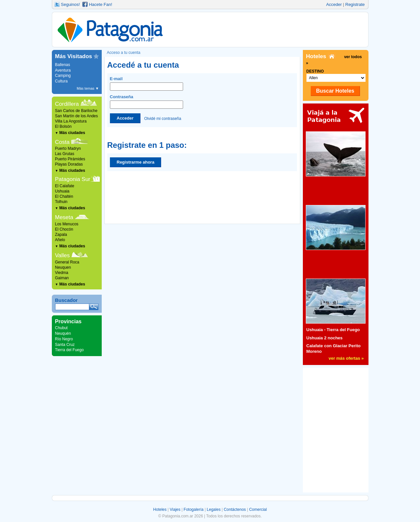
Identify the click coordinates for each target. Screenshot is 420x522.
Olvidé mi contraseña (163, 118)
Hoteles (160, 510)
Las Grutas (65, 154)
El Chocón (64, 229)
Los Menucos (67, 224)
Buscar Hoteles (335, 91)
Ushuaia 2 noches (325, 338)
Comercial (258, 510)
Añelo (60, 240)
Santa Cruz (65, 345)
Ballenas (63, 65)
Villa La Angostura (71, 121)
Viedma (62, 273)
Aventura (63, 70)
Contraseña (147, 102)
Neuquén (63, 333)
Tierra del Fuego (70, 350)
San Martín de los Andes (77, 116)
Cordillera (67, 104)
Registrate (355, 4)
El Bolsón (63, 126)
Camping (63, 76)
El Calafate (65, 186)
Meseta (64, 217)
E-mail (147, 83)
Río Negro (64, 339)
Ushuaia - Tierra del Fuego (333, 330)
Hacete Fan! (101, 4)
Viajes (175, 510)
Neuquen (63, 267)
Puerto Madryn (68, 148)
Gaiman (62, 278)
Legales (214, 510)
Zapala (61, 235)
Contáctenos (235, 510)
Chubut (62, 328)
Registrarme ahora (136, 162)
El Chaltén (64, 196)
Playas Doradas (69, 164)
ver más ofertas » (346, 358)
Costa (62, 142)
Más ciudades (70, 133)
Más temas (88, 88)
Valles (63, 255)
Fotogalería (194, 510)
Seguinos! (71, 4)
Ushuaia (62, 191)
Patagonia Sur (73, 179)
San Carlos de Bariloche (76, 111)
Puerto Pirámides (70, 159)
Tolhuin (61, 202)
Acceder (334, 4)
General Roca (67, 262)
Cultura (62, 81)
